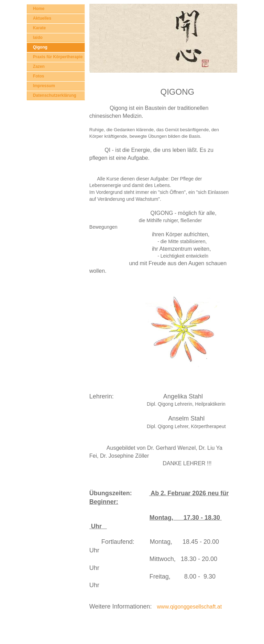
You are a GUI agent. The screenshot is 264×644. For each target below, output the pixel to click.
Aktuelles (42, 18)
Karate (39, 28)
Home (39, 9)
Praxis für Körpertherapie (58, 57)
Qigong (40, 47)
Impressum (44, 86)
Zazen (39, 66)
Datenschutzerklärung (55, 95)
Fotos (39, 76)
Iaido (38, 38)
